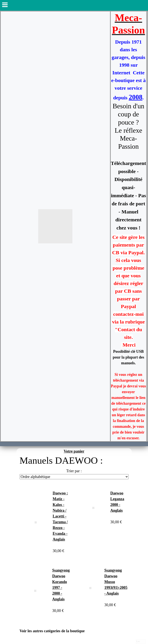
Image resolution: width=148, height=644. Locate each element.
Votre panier (74, 451)
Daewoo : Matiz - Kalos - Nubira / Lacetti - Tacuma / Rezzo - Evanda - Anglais (60, 516)
